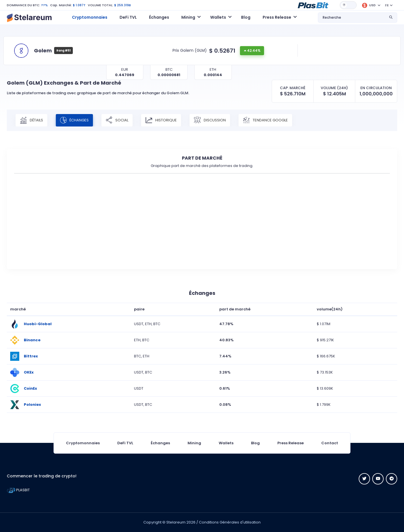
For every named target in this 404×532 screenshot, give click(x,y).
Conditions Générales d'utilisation (230, 522)
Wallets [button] (218, 17)
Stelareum (176, 522)
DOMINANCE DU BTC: (24, 5)
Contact (330, 443)
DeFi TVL (128, 17)
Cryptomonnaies (90, 17)
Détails (31, 120)
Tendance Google (265, 120)
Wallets (226, 443)
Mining (194, 443)
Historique (161, 120)
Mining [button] (188, 17)
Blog (246, 17)
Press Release (291, 443)
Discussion (210, 120)
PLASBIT (18, 490)
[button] (313, 5)
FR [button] (387, 5)
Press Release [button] (277, 17)
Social (117, 120)
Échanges (159, 17)
